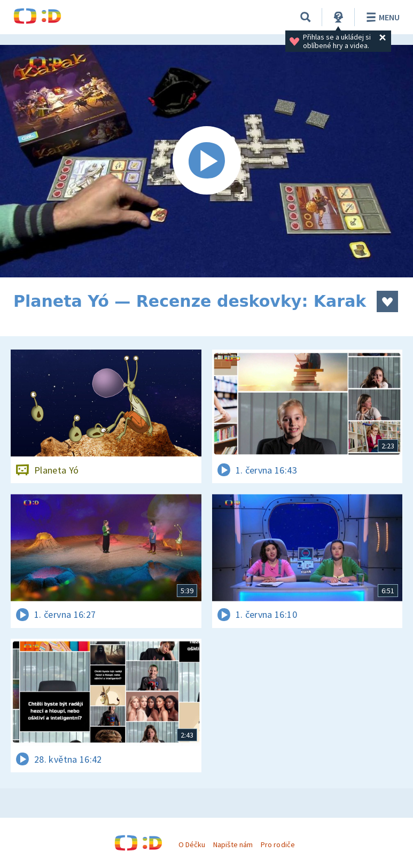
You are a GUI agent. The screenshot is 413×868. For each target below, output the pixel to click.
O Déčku (192, 844)
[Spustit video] (206, 161)
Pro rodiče (278, 844)
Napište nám (233, 844)
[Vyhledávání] (306, 17)
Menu (381, 17)
